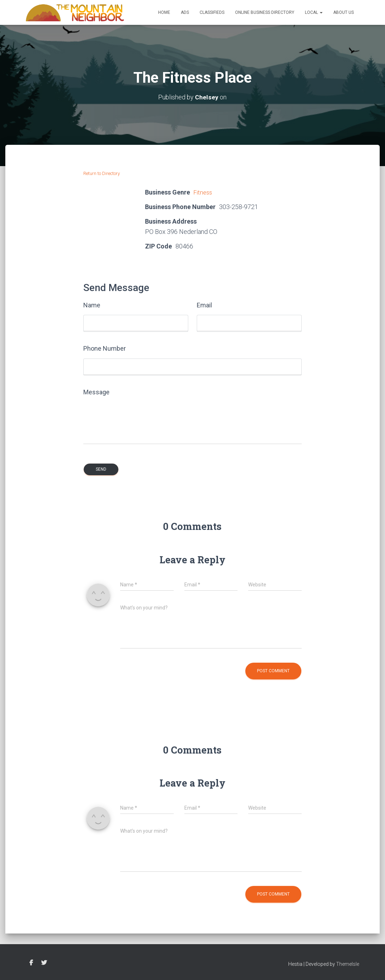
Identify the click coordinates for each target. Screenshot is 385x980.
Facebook (31, 963)
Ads (185, 12)
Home (164, 12)
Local (314, 12)
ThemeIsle (348, 964)
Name (92, 305)
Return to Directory (102, 173)
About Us (344, 12)
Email (204, 305)
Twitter (44, 963)
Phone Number (105, 348)
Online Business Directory (265, 12)
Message (96, 392)
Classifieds (212, 12)
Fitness (204, 192)
